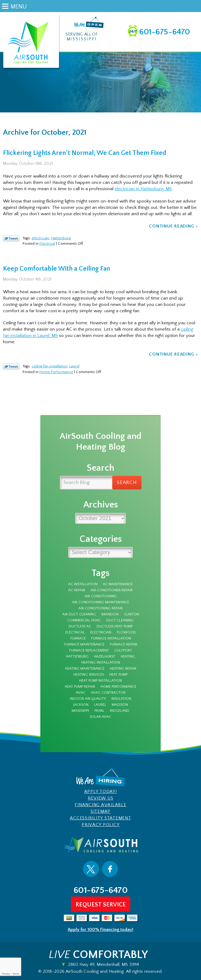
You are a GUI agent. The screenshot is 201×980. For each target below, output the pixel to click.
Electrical (47, 243)
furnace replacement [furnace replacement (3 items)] (89, 651)
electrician (40, 238)
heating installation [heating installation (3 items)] (101, 663)
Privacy (6, 974)
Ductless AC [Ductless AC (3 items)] (80, 627)
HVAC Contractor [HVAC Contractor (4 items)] (108, 693)
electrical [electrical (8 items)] (75, 633)
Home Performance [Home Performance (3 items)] (118, 687)
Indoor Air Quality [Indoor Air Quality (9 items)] (88, 699)
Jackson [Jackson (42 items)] (81, 705)
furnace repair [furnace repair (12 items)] (124, 645)
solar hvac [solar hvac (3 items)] (100, 717)
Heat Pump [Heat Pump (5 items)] (118, 675)
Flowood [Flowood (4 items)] (126, 633)
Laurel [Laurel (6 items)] (100, 705)
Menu (19, 7)
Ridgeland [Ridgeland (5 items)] (120, 711)
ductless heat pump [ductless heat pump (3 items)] (115, 627)
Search (127, 482)
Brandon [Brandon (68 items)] (110, 614)
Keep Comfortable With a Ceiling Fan (57, 269)
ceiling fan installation (49, 366)
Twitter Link (11, 238)
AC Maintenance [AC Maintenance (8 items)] (118, 584)
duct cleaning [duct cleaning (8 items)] (120, 620)
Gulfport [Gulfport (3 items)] (123, 651)
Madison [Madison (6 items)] (120, 705)
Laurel (74, 366)
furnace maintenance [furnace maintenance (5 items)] (84, 645)
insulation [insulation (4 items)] (121, 699)
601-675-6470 (164, 32)
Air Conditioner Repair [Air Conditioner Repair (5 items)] (112, 590)
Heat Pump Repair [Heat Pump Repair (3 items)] (80, 687)
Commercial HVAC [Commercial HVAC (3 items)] (84, 620)
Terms (16, 974)
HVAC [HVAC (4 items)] (81, 693)
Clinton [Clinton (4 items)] (131, 614)
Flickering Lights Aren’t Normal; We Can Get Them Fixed (85, 153)
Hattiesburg (61, 238)
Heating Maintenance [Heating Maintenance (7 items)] (85, 669)
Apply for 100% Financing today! (100, 930)
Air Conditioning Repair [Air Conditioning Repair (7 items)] (101, 608)
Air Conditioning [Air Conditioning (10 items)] (101, 596)
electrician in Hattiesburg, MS (143, 189)
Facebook (110, 869)
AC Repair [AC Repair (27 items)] (77, 590)
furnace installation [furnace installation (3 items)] (111, 639)
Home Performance (56, 372)
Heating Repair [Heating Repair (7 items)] (123, 669)
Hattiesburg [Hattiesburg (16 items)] (77, 657)
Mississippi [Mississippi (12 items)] (80, 711)
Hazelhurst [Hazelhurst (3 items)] (105, 657)
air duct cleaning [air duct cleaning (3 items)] (79, 614)
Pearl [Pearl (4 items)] (99, 711)
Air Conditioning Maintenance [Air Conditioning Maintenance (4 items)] (100, 602)
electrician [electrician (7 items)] (101, 633)
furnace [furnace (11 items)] (78, 639)
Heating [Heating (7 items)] (128, 657)
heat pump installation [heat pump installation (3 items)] (100, 681)
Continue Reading (172, 226)
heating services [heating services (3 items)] (89, 675)
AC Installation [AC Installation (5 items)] (83, 584)
